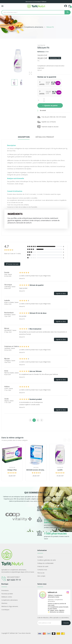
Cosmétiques (5, 610)
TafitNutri (41, 45)
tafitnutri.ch (52, 592)
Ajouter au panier (51, 105)
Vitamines (4, 603)
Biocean (36, 468)
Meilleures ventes (7, 597)
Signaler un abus (61, 293)
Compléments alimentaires (10, 600)
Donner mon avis (12, 264)
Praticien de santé (43, 566)
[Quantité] (40, 100)
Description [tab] (24, 137)
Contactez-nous (42, 570)
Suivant (42, 420)
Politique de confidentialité (45, 563)
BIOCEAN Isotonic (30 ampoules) (36, 470)
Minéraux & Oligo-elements (10, 606)
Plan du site (41, 573)
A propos (40, 557)
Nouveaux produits (7, 594)
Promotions (5, 590)
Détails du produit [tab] (45, 137)
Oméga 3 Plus (12, 470)
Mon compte (41, 576)
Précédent (30, 420)
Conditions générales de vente (47, 560)
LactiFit (60, 470)
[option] (18, 523)
